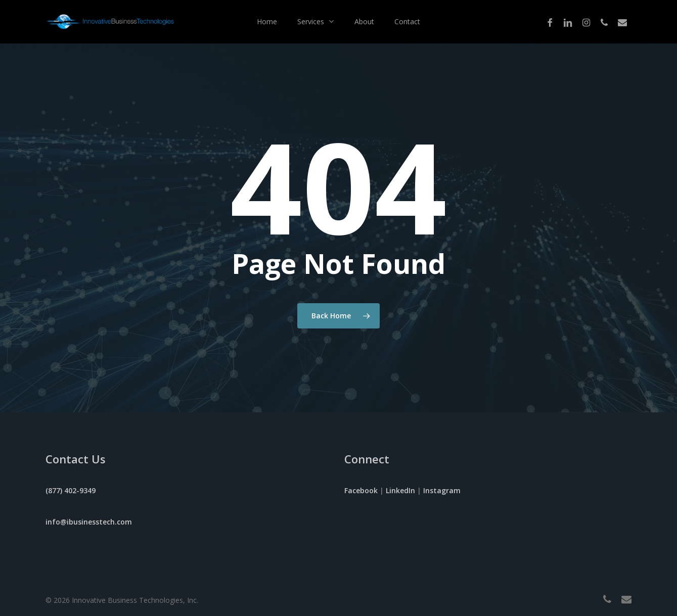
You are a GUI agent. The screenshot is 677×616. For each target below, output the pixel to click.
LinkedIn (400, 490)
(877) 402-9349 (71, 490)
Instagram (442, 490)
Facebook (361, 490)
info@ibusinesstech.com (89, 522)
